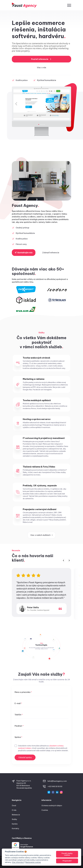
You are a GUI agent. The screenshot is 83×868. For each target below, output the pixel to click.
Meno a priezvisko (23, 692)
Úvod (14, 806)
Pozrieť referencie (42, 59)
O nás (14, 810)
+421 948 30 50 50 (55, 786)
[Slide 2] (40, 124)
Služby (14, 819)
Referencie (16, 815)
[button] (69, 5)
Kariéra (15, 824)
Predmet (19, 726)
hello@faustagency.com (57, 781)
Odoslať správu (25, 757)
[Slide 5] (44, 124)
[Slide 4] (43, 124)
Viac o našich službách (42, 535)
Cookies (45, 810)
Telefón (19, 715)
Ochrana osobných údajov (52, 806)
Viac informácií (18, 862)
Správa (18, 737)
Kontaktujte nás (24, 253)
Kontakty (15, 829)
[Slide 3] (41, 124)
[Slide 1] (39, 124)
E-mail (18, 703)
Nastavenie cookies (33, 862)
